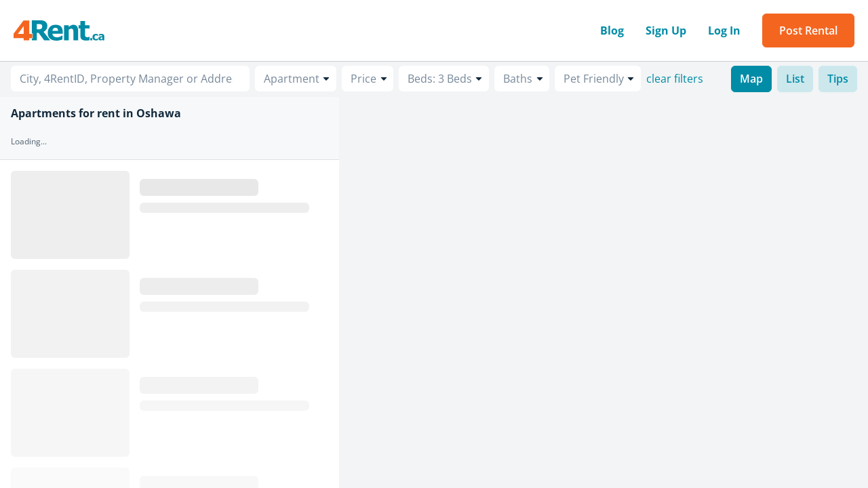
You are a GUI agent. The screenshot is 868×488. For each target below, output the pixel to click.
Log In (724, 30)
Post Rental (808, 30)
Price (363, 79)
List (795, 79)
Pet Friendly (594, 79)
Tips (838, 79)
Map (751, 79)
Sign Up (666, 30)
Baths (518, 79)
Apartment (292, 79)
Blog (612, 30)
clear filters (675, 79)
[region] (604, 292)
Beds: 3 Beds (440, 79)
